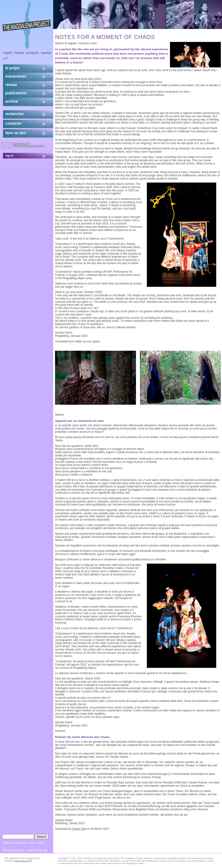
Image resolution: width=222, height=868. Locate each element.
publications (16, 93)
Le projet (12, 68)
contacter (13, 123)
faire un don (16, 133)
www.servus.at (23, 861)
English (8, 53)
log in (9, 156)
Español (46, 53)
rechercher (15, 114)
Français (19, 53)
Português (32, 53)
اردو (5, 58)
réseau (11, 85)
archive (12, 101)
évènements (16, 76)
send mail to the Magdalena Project (29, 145)
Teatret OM (79, 829)
